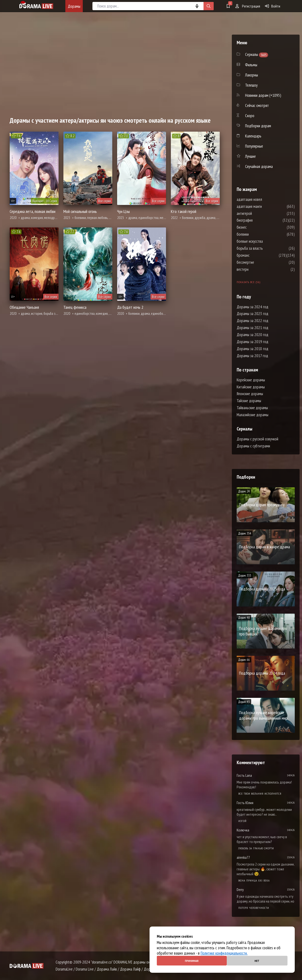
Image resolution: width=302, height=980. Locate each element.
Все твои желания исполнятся (260, 794)
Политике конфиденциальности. (224, 953)
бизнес (256, 227)
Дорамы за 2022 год (253, 321)
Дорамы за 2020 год (253, 335)
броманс (258, 255)
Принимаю (192, 961)
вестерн (257, 269)
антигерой (259, 213)
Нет (257, 961)
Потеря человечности (254, 908)
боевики (257, 234)
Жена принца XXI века (254, 880)
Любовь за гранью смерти (256, 848)
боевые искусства (264, 241)
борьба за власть (264, 248)
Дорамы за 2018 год (253, 349)
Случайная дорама (259, 166)
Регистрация (248, 6)
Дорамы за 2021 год (253, 328)
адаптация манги (264, 206)
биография (259, 220)
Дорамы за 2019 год (253, 342)
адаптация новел (264, 199)
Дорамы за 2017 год (252, 356)
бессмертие (260, 262)
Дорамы (74, 6)
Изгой (242, 821)
